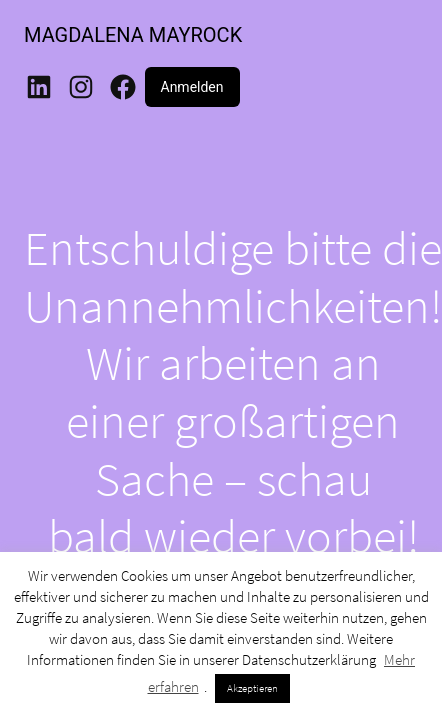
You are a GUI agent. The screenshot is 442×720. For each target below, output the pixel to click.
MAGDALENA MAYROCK (133, 35)
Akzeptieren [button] (252, 688)
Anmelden (192, 87)
